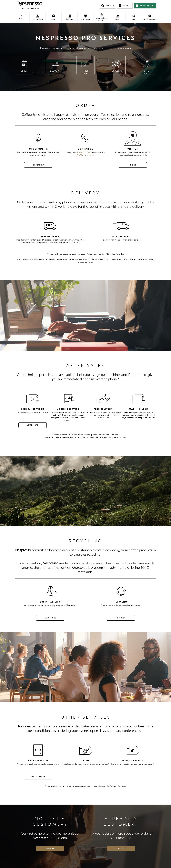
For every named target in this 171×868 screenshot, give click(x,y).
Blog (134, 17)
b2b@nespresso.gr (85, 155)
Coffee (53, 17)
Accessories (86, 17)
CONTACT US (50, 848)
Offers (21, 17)
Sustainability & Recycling (101, 17)
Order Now (38, 165)
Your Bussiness (37, 17)
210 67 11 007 (84, 152)
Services (118, 17)
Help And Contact (150, 17)
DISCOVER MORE (38, 777)
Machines (70, 17)
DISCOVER (121, 618)
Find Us (133, 165)
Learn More (33, 425)
